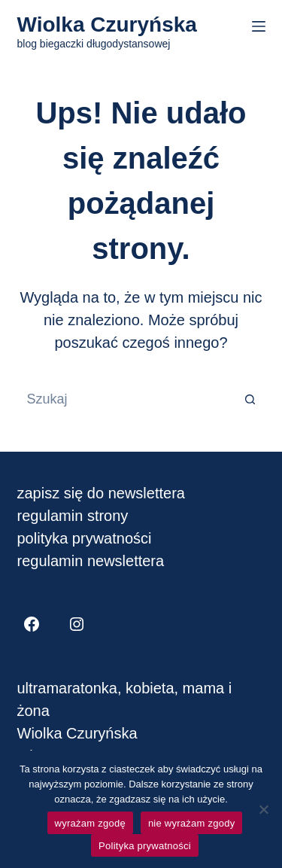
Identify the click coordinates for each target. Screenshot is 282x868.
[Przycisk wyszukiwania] (250, 399)
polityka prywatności (85, 538)
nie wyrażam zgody (192, 823)
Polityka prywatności (145, 846)
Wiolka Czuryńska (107, 24)
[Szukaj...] (126, 399)
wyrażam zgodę (90, 823)
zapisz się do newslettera (101, 493)
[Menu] (259, 26)
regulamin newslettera (91, 561)
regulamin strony (73, 516)
